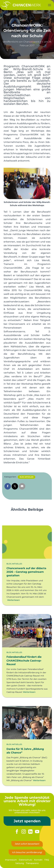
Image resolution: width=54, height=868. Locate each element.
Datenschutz (25, 860)
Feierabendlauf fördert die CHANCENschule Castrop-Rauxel (24, 661)
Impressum (11, 860)
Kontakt (38, 860)
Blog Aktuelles (26, 477)
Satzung (20, 863)
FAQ (47, 860)
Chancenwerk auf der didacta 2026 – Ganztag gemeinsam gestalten (26, 572)
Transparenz (32, 863)
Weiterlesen (14, 600)
